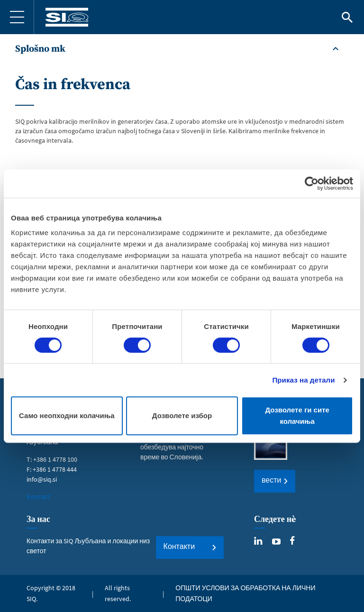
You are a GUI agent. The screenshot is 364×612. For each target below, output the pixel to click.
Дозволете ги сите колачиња (297, 416)
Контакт (38, 497)
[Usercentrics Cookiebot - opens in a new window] (312, 183)
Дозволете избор (182, 416)
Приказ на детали (303, 380)
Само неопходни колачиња (67, 416)
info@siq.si (42, 479)
